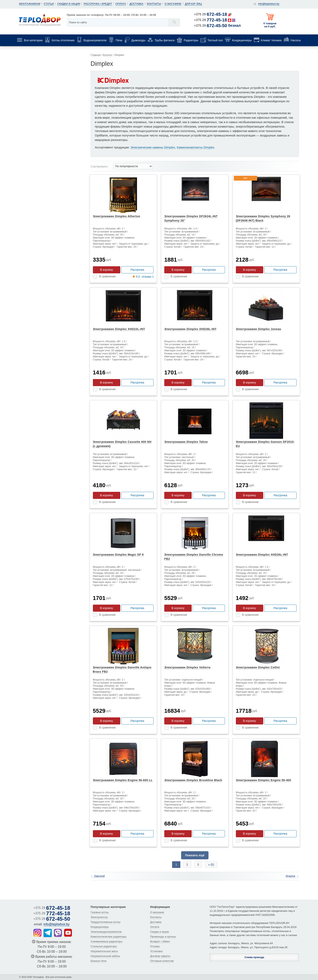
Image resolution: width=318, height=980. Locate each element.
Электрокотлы (99, 917)
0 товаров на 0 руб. (270, 25)
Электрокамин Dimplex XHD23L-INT (119, 329)
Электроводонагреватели (106, 932)
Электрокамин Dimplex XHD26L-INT (262, 555)
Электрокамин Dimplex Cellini (258, 667)
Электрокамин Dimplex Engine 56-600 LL (123, 780)
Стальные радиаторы (104, 946)
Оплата (121, 4)
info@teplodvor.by (269, 4)
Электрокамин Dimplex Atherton (117, 216)
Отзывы (155, 946)
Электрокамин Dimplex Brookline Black (193, 780)
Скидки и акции (69, 4)
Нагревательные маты (104, 951)
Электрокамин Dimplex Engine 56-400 (264, 780)
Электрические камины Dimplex (153, 147)
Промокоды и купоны (163, 937)
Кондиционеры (100, 927)
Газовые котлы (100, 912)
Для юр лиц (193, 4)
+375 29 (211, 14)
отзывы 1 (143, 277)
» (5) (211, 865)
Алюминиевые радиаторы (107, 941)
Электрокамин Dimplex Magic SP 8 (118, 555)
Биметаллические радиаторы (109, 937)
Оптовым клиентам (162, 961)
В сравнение (107, 276)
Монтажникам (30, 4)
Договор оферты (160, 956)
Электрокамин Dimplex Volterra (187, 667)
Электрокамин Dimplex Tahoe (186, 442)
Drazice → (292, 876)
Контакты (154, 4)
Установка (156, 951)
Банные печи (99, 961)
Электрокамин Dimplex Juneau (259, 329)
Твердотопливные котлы (106, 922)
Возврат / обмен (160, 941)
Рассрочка (137, 270)
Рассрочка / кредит (98, 4)
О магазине (173, 4)
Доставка (136, 4)
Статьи (49, 4)
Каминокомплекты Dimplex (196, 147)
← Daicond (98, 876)
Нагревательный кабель (105, 956)
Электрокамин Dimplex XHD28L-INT (190, 329)
